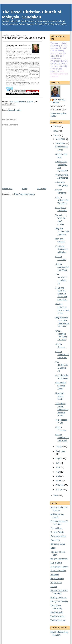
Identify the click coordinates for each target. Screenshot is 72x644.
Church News (56, 528)
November (61, 143)
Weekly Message (58, 620)
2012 (56, 126)
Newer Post (7, 189)
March (59, 481)
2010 (56, 135)
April (58, 476)
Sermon (54, 587)
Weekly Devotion (15, 110)
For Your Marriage (58, 536)
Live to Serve (56, 563)
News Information (58, 571)
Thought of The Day (59, 601)
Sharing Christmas (59, 597)
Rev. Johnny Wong (59, 101)
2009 (56, 496)
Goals (53, 548)
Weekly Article (57, 612)
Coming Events (57, 532)
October (60, 447)
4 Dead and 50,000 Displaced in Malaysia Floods (62, 409)
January (60, 490)
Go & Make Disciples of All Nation (61, 249)
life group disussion (59, 559)
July (58, 463)
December (61, 139)
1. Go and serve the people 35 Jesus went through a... (61, 294)
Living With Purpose (59, 567)
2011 (56, 131)
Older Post (42, 189)
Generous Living (58, 544)
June (58, 467)
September (61, 451)
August (59, 458)
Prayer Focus (56, 583)
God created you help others (61, 386)
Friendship (55, 540)
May (58, 472)
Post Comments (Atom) (24, 194)
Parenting (55, 575)
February (60, 485)
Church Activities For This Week (62, 200)
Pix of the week (57, 579)
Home (25, 189)
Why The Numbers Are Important (62, 231)
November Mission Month (60, 396)
